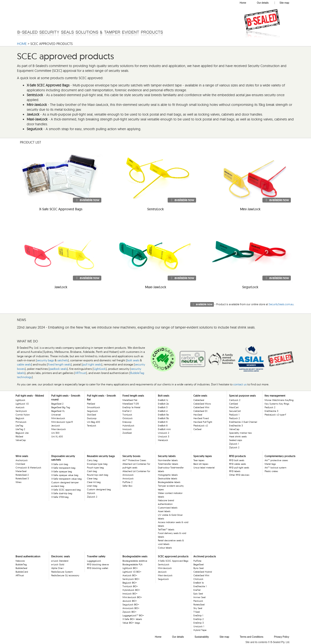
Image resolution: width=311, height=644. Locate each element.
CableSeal (199, 400)
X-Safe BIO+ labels (132, 619)
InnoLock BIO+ (130, 594)
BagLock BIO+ (130, 583)
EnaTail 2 (127, 411)
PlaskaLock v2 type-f (275, 415)
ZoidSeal (127, 433)
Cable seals (200, 396)
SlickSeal (91, 415)
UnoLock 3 (164, 436)
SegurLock (92, 411)
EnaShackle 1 (200, 586)
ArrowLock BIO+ (131, 608)
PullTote (197, 561)
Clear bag (92, 479)
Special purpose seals (242, 396)
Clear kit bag (94, 482)
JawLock (56, 426)
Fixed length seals (133, 396)
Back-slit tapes (201, 464)
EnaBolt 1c (163, 400)
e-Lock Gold (58, 564)
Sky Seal (198, 608)
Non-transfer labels (168, 460)
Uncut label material (204, 468)
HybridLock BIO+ (131, 590)
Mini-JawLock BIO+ (132, 597)
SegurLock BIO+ (131, 605)
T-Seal (197, 612)
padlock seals (58, 369)
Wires (18, 482)
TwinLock (127, 415)
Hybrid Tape (200, 630)
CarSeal (197, 429)
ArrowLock (128, 479)
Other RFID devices (239, 475)
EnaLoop (127, 422)
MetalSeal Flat (130, 400)
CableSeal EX (200, 411)
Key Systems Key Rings (277, 404)
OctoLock (128, 418)
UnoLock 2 (164, 433)
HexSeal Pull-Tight (203, 422)
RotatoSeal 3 (22, 479)
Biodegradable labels (169, 482)
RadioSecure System (62, 572)
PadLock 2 (234, 418)
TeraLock (92, 426)
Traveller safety (96, 556)
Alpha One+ (58, 568)
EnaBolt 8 (163, 426)
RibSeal (19, 436)
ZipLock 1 (234, 444)
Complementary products (280, 456)
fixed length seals (59, 364)
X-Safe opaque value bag (65, 475)
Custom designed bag (99, 489)
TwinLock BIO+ (130, 586)
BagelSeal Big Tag (61, 407)
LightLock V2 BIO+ (132, 572)
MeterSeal (21, 471)
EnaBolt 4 (163, 411)
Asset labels (164, 511)
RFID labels (235, 471)
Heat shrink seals (238, 436)
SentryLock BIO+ (131, 579)
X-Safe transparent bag (63, 468)
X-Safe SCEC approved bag (66, 490)
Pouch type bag (95, 468)
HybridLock (128, 426)
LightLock (100, 369)
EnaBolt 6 (163, 422)
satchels (63, 360)
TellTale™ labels (166, 530)
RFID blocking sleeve (98, 564)
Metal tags (270, 464)
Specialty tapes (203, 456)
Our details (263, 3)
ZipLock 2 (234, 447)
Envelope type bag (97, 464)
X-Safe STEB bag (60, 497)
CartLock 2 (235, 400)
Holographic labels (168, 475)
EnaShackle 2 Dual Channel (243, 422)
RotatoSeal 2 (22, 475)
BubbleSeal (21, 568)
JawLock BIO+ (130, 601)
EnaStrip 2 (199, 619)
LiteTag (19, 426)
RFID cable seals (238, 464)
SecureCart (235, 411)
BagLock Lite (22, 433)
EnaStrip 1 (198, 615)
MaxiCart (234, 407)
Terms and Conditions (252, 637)
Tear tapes (199, 460)
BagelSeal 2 (57, 404)
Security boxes (131, 456)
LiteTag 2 (20, 429)
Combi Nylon (23, 415)
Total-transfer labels (168, 464)
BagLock (20, 418)
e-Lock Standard (60, 561)
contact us (240, 384)
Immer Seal (199, 597)
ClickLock (198, 579)
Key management (275, 396)
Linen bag (92, 486)
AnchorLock (22, 460)
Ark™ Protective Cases (134, 460)
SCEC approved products (173, 556)
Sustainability (202, 637)
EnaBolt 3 (163, 407)
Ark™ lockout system (276, 468)
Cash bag (92, 471)
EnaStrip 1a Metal (131, 407)
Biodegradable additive (135, 561)
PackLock (198, 601)
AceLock (20, 407)
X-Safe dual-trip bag (62, 493)
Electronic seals (61, 556)
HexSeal (198, 415)
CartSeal (233, 404)
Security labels (167, 456)
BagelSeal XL (58, 411)
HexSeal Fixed (201, 418)
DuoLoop (92, 418)
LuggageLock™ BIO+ (133, 615)
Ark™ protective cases (276, 460)
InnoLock (127, 429)
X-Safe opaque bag (62, 471)
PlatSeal (91, 404)
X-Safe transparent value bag (66, 479)
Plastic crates (271, 471)
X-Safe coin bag (60, 464)
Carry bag (92, 460)
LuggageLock (94, 561)
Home (243, 3)
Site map (284, 3)
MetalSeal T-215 (131, 404)
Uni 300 (55, 433)
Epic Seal (198, 594)
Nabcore (20, 561)
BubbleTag (21, 564)
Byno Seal (199, 568)
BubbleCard (22, 572)
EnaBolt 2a (163, 404)
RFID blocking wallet (98, 568)
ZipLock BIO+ (130, 612)
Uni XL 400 (57, 436)
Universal (56, 415)
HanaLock (163, 440)
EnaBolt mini (164, 429)
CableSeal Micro (202, 404)
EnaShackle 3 (236, 426)
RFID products (238, 456)
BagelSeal (199, 564)
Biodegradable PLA (132, 564)
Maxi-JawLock (59, 429)
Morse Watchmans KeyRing (279, 400)
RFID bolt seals (237, 460)
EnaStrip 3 (199, 623)
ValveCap (21, 440)
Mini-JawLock (58, 418)
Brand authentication (28, 556)
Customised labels (168, 508)
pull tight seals (92, 364)
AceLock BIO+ (130, 575)
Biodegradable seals (135, 556)
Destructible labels (168, 479)
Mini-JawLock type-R (62, 422)
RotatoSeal (199, 605)
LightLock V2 (22, 404)
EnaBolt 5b (163, 418)
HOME (22, 44)
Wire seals (22, 456)
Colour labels (165, 548)
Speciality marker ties (240, 433)
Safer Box (127, 486)
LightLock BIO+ (130, 568)
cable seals (24, 364)
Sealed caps (236, 440)
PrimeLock (21, 422)
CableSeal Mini (201, 407)
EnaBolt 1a (199, 583)
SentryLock (21, 411)
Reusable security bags (101, 456)
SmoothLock (94, 407)
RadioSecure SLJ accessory (65, 575)
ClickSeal (20, 464)
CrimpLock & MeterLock (28, 468)
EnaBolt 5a (163, 415)
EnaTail (197, 590)
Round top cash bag (98, 475)
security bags (45, 360)
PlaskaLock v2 (201, 426)
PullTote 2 (127, 482)
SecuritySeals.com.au (281, 304)
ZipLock (91, 493)
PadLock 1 (234, 415)
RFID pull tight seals (239, 468)
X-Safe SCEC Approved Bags (173, 561)
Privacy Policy (282, 637)
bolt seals (133, 360)
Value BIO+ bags (131, 623)
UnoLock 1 (199, 626)
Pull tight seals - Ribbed (30, 396)
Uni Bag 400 (94, 422)
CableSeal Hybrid (203, 572)
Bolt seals (164, 396)
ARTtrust (81, 373)
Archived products (205, 556)
